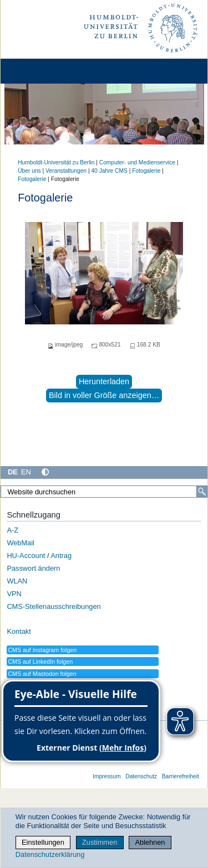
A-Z (12, 530)
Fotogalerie (146, 171)
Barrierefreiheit (181, 776)
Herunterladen (104, 381)
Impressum (107, 776)
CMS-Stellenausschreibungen (54, 606)
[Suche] (202, 492)
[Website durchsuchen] (104, 492)
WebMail (21, 543)
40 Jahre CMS (109, 171)
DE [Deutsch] (13, 472)
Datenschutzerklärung (50, 854)
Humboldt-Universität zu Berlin (56, 162)
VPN (14, 594)
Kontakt (19, 631)
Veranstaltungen (66, 171)
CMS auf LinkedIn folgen (40, 662)
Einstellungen (43, 842)
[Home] (40, 71)
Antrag (61, 556)
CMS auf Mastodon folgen (42, 674)
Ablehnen (150, 842)
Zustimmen (100, 842)
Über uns (29, 171)
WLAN (17, 581)
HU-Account (26, 556)
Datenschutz (141, 776)
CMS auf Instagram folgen (42, 650)
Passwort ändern (33, 568)
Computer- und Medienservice (137, 162)
